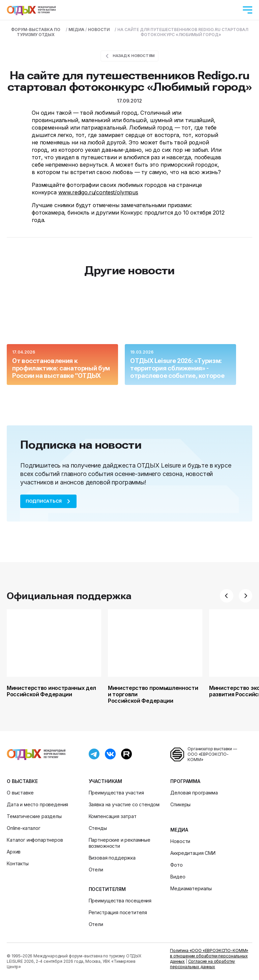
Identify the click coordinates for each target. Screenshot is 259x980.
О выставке (22, 781)
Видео (178, 877)
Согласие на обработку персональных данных (203, 964)
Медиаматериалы (191, 888)
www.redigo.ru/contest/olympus (98, 192)
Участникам (105, 781)
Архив (14, 852)
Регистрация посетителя (118, 912)
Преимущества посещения (120, 901)
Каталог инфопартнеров (35, 840)
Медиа (179, 830)
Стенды (98, 828)
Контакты (18, 863)
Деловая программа (194, 793)
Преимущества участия (116, 793)
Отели (96, 870)
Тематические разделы (34, 816)
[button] (227, 596)
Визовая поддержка (112, 858)
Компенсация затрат (113, 816)
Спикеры (180, 804)
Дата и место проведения (37, 804)
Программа (185, 781)
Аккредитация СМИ (193, 853)
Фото (176, 865)
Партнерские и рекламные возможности (120, 843)
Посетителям (107, 889)
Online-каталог (24, 828)
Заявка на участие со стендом (124, 804)
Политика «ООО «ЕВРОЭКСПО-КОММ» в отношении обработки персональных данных (209, 956)
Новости (180, 841)
